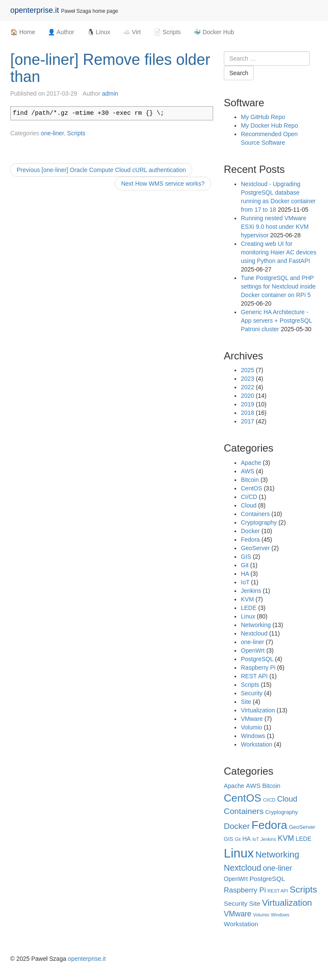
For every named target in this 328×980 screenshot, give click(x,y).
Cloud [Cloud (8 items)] (287, 799)
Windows (253, 736)
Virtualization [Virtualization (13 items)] (287, 903)
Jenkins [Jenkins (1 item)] (268, 839)
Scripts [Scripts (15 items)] (303, 889)
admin (110, 93)
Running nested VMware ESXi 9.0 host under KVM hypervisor (275, 227)
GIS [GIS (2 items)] (228, 839)
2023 (247, 379)
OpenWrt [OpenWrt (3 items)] (236, 879)
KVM (247, 599)
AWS (247, 471)
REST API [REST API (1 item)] (278, 891)
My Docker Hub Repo (269, 125)
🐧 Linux (99, 32)
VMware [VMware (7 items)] (238, 914)
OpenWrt (253, 650)
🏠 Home (23, 32)
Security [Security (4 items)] (236, 903)
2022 (247, 387)
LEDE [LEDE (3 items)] (303, 839)
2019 (247, 404)
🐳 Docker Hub (214, 32)
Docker (250, 531)
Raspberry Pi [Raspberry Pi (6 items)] (245, 890)
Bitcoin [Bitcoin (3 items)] (271, 786)
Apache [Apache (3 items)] (234, 786)
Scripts (76, 133)
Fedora (250, 540)
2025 (247, 370)
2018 (247, 413)
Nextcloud (254, 633)
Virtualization (258, 710)
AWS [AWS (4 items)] (253, 786)
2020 (247, 396)
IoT (245, 582)
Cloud (249, 505)
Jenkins (251, 591)
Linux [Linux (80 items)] (239, 853)
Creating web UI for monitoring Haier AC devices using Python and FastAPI (279, 252)
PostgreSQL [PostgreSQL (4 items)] (267, 879)
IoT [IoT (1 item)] (256, 839)
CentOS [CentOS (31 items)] (243, 798)
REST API (254, 676)
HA (245, 574)
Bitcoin (250, 480)
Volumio (252, 727)
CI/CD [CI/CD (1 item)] (269, 800)
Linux (248, 616)
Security (252, 693)
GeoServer (255, 548)
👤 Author (61, 32)
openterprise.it (35, 10)
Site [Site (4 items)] (255, 903)
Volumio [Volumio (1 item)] (261, 915)
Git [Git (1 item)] (238, 839)
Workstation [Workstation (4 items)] (241, 924)
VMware (252, 719)
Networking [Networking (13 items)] (277, 854)
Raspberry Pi (258, 668)
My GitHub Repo (263, 117)
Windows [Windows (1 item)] (280, 915)
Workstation (257, 744)
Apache (251, 463)
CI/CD (249, 497)
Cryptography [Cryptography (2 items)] (282, 812)
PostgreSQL (257, 659)
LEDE (249, 608)
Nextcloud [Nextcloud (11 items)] (243, 868)
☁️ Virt (132, 32)
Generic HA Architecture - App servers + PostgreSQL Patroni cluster (276, 321)
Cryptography (259, 522)
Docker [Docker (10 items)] (237, 826)
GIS (246, 557)
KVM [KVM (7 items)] (286, 838)
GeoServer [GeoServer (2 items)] (302, 827)
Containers (255, 514)
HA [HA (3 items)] (246, 839)
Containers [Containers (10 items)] (244, 811)
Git (245, 565)
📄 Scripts (167, 32)
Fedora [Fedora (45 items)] (269, 825)
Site (246, 702)
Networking (256, 625)
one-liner (53, 133)
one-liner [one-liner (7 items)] (278, 868)
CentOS (252, 488)
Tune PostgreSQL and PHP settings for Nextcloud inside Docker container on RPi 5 (278, 286)
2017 (247, 421)
